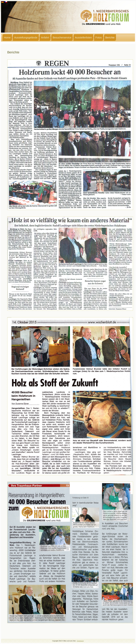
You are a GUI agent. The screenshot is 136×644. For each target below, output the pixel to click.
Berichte (110, 38)
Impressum (80, 641)
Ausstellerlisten (83, 38)
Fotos (99, 38)
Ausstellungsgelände (26, 38)
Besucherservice (62, 38)
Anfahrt (45, 38)
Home (7, 38)
